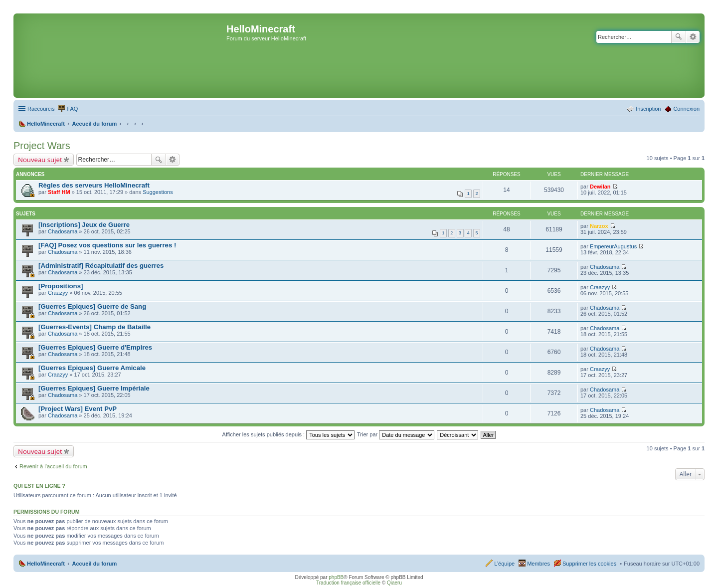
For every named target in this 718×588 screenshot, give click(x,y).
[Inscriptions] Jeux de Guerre (84, 225)
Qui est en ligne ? (39, 486)
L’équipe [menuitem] (504, 564)
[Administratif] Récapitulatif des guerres (101, 266)
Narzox (599, 226)
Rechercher (679, 37)
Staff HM (59, 192)
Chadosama (63, 231)
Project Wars (42, 146)
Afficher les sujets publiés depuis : (289, 434)
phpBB (336, 577)
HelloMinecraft (46, 564)
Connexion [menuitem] (686, 109)
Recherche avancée (693, 37)
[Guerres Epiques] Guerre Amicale (92, 368)
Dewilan (600, 187)
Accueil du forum (94, 564)
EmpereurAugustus (613, 246)
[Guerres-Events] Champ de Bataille (94, 327)
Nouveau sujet (40, 160)
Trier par (396, 434)
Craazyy (58, 293)
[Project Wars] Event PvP (78, 409)
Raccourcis (41, 109)
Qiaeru (394, 583)
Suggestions (158, 192)
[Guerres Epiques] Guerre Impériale (94, 388)
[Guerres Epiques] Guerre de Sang (92, 306)
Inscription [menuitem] (648, 109)
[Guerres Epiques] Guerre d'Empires (95, 347)
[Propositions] (61, 286)
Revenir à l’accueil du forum (53, 466)
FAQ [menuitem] (72, 109)
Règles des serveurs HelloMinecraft (94, 185)
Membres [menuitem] (538, 564)
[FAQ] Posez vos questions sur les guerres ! (107, 245)
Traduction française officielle (348, 583)
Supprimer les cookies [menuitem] (589, 564)
